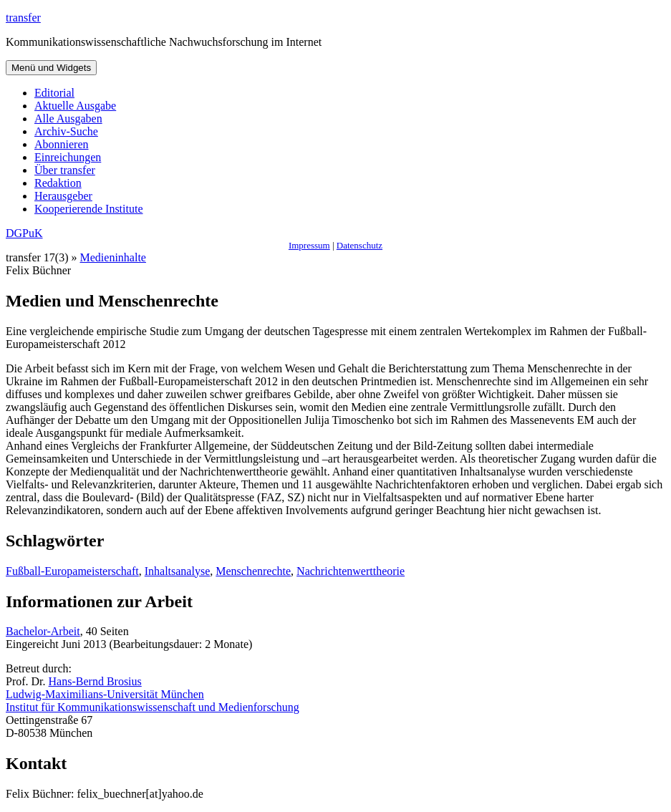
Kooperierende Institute (89, 209)
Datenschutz (359, 245)
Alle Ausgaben (68, 119)
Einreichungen (68, 157)
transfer (23, 18)
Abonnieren (62, 144)
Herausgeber (63, 196)
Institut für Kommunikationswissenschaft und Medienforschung (153, 707)
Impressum (309, 245)
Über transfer (65, 170)
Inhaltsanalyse (178, 571)
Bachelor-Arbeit (43, 631)
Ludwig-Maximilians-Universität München (105, 694)
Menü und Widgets (51, 68)
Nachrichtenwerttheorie (351, 571)
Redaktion (58, 183)
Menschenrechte (253, 571)
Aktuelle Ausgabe (75, 106)
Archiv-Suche (66, 131)
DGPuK (24, 233)
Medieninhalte (113, 257)
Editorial (54, 93)
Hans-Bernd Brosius (95, 681)
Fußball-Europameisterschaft (72, 571)
